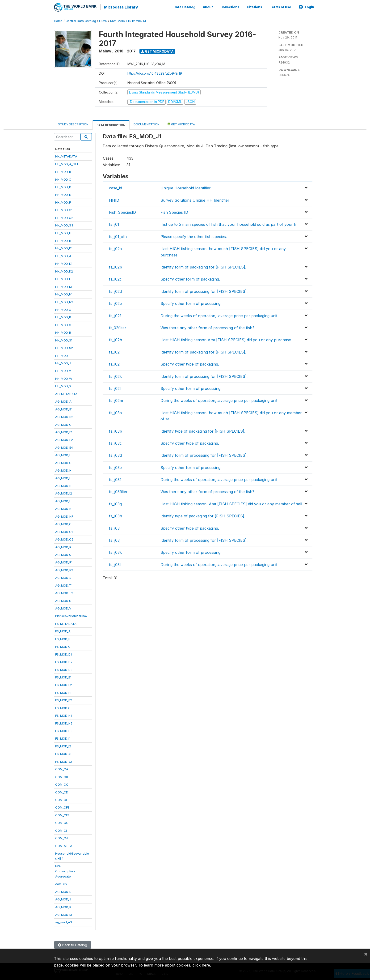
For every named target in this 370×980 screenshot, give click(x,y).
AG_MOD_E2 (64, 439)
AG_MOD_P (63, 546)
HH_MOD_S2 (64, 347)
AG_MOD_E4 (64, 447)
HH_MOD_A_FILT (67, 163)
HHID (114, 199)
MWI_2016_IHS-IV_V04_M (128, 20)
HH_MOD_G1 (64, 209)
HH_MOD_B (63, 171)
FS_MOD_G (63, 707)
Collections (230, 7)
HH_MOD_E (63, 194)
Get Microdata (157, 50)
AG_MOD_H (63, 470)
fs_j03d (115, 455)
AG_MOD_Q (63, 554)
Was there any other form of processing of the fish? (207, 327)
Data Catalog (184, 7)
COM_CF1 (62, 807)
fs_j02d (115, 290)
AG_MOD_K (63, 906)
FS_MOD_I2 (63, 745)
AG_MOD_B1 (64, 408)
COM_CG (62, 822)
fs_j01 (114, 224)
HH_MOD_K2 (64, 270)
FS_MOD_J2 (64, 761)
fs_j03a (115, 412)
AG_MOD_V (63, 607)
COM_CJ (61, 837)
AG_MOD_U (63, 600)
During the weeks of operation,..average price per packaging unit (219, 315)
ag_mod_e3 (64, 921)
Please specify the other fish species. (194, 236)
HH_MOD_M (63, 286)
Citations (254, 7)
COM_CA (62, 768)
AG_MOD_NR (64, 516)
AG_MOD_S (63, 577)
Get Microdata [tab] (181, 123)
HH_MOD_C (63, 179)
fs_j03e (115, 467)
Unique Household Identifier (186, 187)
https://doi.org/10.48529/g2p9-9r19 (155, 72)
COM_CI (61, 830)
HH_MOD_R (63, 332)
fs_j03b (116, 430)
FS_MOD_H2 (64, 722)
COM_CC (62, 784)
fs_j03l (115, 564)
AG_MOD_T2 (64, 592)
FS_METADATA (66, 623)
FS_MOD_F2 (64, 699)
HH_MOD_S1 (64, 339)
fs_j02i (115, 351)
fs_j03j (115, 539)
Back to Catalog (73, 944)
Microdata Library (120, 7)
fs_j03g (115, 503)
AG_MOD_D (63, 891)
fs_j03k (115, 552)
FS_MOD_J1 (63, 753)
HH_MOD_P (63, 316)
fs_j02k (115, 375)
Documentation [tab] (147, 123)
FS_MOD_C (63, 646)
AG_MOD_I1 (63, 485)
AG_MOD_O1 (64, 531)
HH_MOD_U (63, 362)
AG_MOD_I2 (64, 493)
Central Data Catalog (81, 20)
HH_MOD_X (63, 385)
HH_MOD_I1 (63, 240)
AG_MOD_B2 (64, 416)
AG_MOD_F (63, 454)
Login (306, 7)
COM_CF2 (62, 814)
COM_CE (61, 799)
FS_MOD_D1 (63, 653)
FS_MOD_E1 (63, 676)
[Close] (366, 954)
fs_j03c (115, 442)
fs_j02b (116, 266)
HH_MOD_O (63, 309)
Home (58, 20)
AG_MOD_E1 (64, 431)
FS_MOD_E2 (64, 684)
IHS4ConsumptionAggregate (65, 870)
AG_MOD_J (63, 898)
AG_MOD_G (63, 462)
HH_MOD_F (63, 201)
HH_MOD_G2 (64, 217)
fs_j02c (115, 278)
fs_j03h (116, 515)
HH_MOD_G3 (64, 225)
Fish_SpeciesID (122, 212)
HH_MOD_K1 (64, 263)
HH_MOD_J (63, 255)
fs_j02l (115, 388)
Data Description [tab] (111, 124)
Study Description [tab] (73, 123)
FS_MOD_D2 (64, 661)
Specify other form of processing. (191, 303)
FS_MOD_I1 (63, 738)
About (208, 7)
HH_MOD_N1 (64, 293)
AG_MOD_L (63, 500)
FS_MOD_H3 (64, 730)
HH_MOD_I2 (63, 247)
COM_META (64, 845)
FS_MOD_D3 (64, 669)
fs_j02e (115, 303)
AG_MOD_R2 (64, 569)
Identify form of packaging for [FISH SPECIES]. (203, 266)
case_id (116, 187)
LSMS (103, 20)
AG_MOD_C (63, 424)
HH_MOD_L (63, 278)
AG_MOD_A (63, 401)
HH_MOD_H (63, 232)
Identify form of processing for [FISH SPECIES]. (204, 290)
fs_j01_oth (118, 236)
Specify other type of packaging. (190, 363)
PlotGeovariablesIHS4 (71, 615)
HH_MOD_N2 (64, 301)
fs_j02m (116, 400)
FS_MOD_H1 (63, 715)
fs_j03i (115, 527)
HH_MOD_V (63, 370)
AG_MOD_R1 (64, 562)
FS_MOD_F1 (63, 692)
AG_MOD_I (63, 477)
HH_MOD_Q (63, 324)
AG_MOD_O (63, 523)
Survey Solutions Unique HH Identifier (195, 199)
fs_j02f (115, 315)
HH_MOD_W (64, 378)
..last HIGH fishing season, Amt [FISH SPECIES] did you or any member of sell (231, 503)
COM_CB (62, 776)
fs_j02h (116, 339)
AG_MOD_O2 (64, 538)
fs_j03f (115, 479)
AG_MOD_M (64, 914)
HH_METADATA (66, 156)
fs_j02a (115, 248)
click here (201, 965)
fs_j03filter (118, 491)
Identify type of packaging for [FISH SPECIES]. (203, 430)
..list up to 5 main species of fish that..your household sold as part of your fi (228, 224)
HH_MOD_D (63, 186)
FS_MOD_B (63, 638)
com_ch (61, 883)
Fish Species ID (174, 212)
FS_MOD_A (63, 631)
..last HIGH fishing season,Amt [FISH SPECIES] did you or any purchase (226, 339)
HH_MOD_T (63, 355)
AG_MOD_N (63, 508)
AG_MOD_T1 (64, 584)
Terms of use (280, 7)
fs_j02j (115, 363)
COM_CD (62, 791)
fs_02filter (118, 327)
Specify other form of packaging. (190, 278)
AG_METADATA (66, 393)
